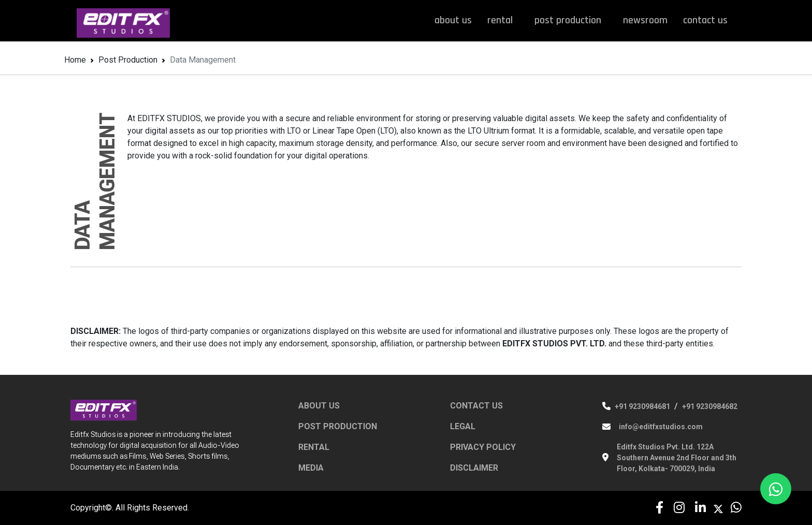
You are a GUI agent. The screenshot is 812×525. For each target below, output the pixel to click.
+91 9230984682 (710, 406)
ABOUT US (319, 406)
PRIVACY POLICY (483, 447)
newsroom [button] (645, 20)
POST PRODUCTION (338, 426)
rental (503, 20)
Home (75, 60)
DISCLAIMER (474, 468)
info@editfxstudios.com (661, 427)
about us (453, 20)
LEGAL (463, 426)
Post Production (128, 60)
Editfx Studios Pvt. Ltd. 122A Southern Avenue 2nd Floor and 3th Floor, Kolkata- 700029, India (677, 458)
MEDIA (311, 468)
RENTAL (314, 447)
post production (571, 20)
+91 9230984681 (642, 406)
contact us (705, 20)
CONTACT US (476, 406)
